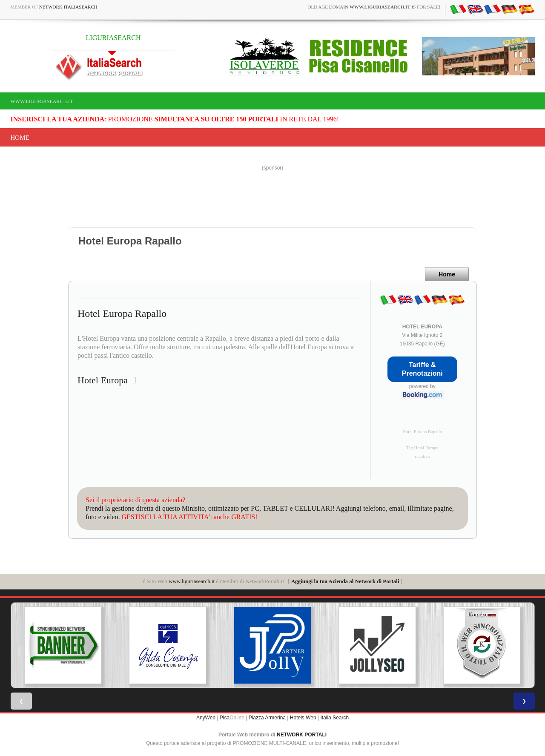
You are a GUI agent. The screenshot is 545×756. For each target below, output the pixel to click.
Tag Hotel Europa (422, 448)
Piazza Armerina (267, 718)
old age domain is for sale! (374, 7)
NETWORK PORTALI (302, 735)
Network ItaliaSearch (68, 7)
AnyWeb (206, 718)
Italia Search (334, 718)
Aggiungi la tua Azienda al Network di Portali (345, 581)
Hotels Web (303, 718)
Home (20, 138)
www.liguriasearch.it (42, 101)
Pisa (225, 718)
